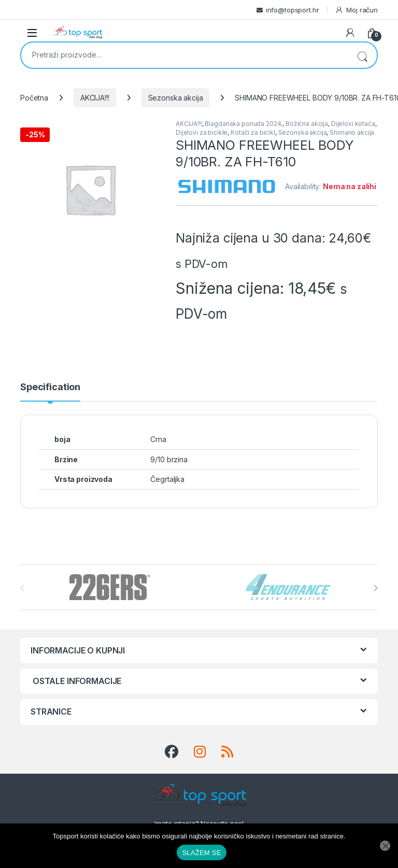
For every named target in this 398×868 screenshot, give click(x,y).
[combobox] (184, 54)
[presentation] (375, 588)
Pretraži (362, 55)
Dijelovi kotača (353, 124)
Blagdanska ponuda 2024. (244, 124)
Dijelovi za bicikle (202, 132)
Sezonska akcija (176, 98)
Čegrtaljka (167, 479)
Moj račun (356, 10)
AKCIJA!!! (95, 98)
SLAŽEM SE (201, 853)
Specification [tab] (50, 387)
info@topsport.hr (293, 10)
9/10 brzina (169, 459)
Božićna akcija (307, 124)
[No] (385, 846)
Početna (34, 98)
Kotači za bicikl (253, 132)
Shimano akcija (352, 132)
